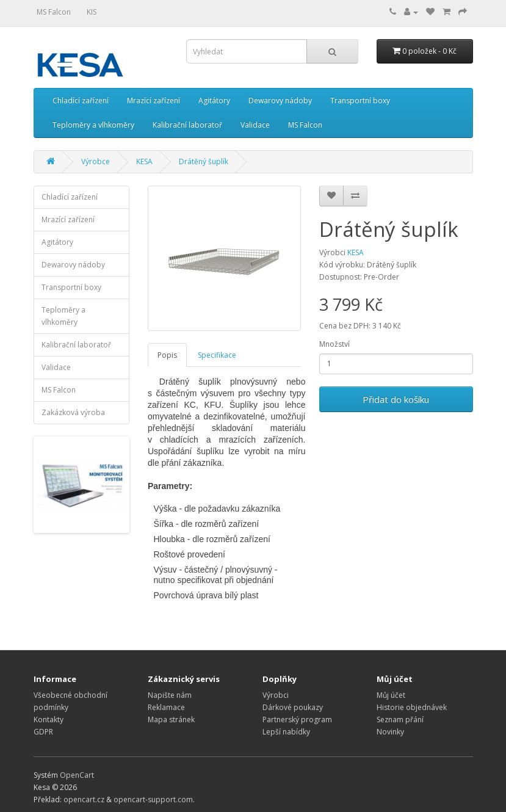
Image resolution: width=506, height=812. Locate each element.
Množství (334, 344)
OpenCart (77, 775)
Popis (167, 355)
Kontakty (49, 720)
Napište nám (170, 695)
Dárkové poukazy (293, 707)
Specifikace (217, 355)
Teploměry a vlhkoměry (93, 125)
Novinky (390, 732)
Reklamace (166, 707)
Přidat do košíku (396, 399)
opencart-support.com (153, 799)
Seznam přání (400, 720)
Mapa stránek (171, 720)
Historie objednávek (412, 707)
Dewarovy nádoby (280, 100)
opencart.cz (84, 799)
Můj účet (391, 695)
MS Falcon (54, 12)
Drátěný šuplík (204, 161)
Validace (255, 125)
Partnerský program (297, 720)
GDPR (43, 732)
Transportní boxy (360, 100)
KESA (144, 161)
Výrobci (276, 695)
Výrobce (96, 161)
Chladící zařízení (81, 100)
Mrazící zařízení (154, 100)
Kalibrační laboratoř (187, 125)
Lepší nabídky (286, 732)
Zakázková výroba (73, 412)
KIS (92, 12)
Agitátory (214, 100)
